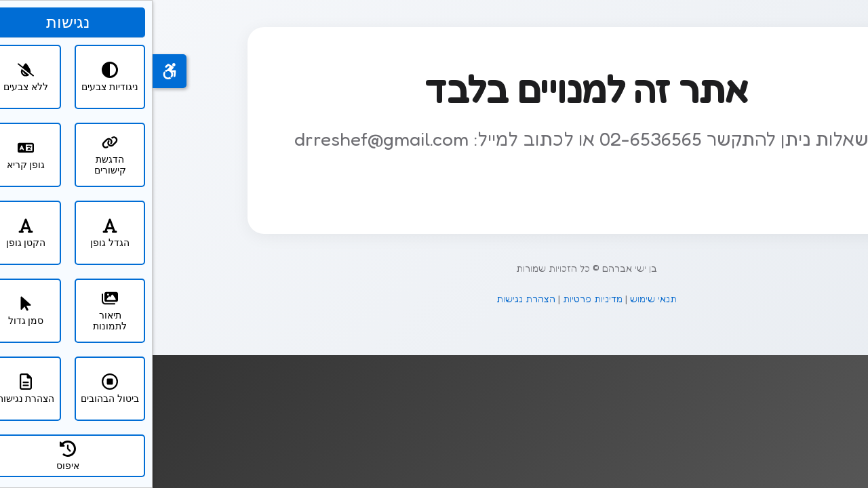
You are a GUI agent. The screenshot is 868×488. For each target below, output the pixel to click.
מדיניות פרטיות (440, 299)
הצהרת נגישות (373, 299)
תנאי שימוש (501, 299)
